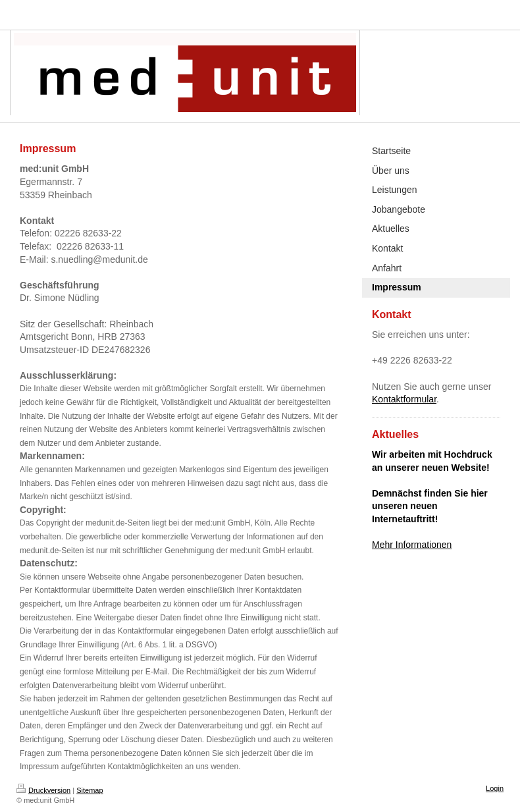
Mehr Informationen (412, 545)
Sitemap (90, 790)
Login (495, 788)
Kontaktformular (404, 399)
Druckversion (43, 790)
